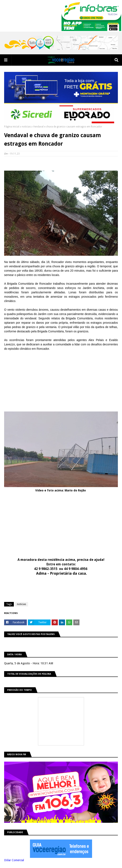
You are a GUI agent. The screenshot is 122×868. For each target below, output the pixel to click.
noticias (26, 127)
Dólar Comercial (14, 860)
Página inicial (12, 127)
